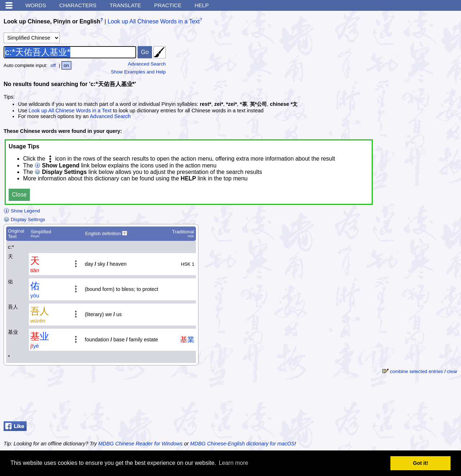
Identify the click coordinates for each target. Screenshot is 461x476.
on (66, 65)
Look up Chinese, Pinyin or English (52, 21)
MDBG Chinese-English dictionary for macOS (242, 444)
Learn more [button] (233, 463)
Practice (168, 5)
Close (19, 195)
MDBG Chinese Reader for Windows (140, 444)
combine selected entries (417, 371)
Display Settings (24, 219)
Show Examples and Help (138, 72)
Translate (125, 5)
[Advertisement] (400, 400)
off (53, 65)
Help (202, 5)
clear (452, 371)
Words (36, 5)
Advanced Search (147, 64)
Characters (78, 5)
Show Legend (22, 211)
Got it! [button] (421, 463)
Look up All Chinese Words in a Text (154, 21)
